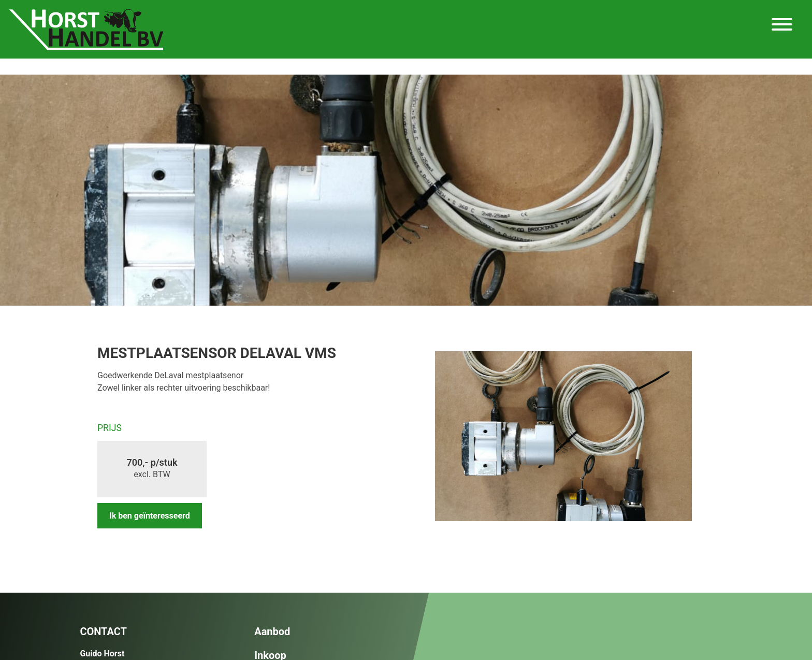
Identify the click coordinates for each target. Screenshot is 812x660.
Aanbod (272, 632)
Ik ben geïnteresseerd (150, 516)
